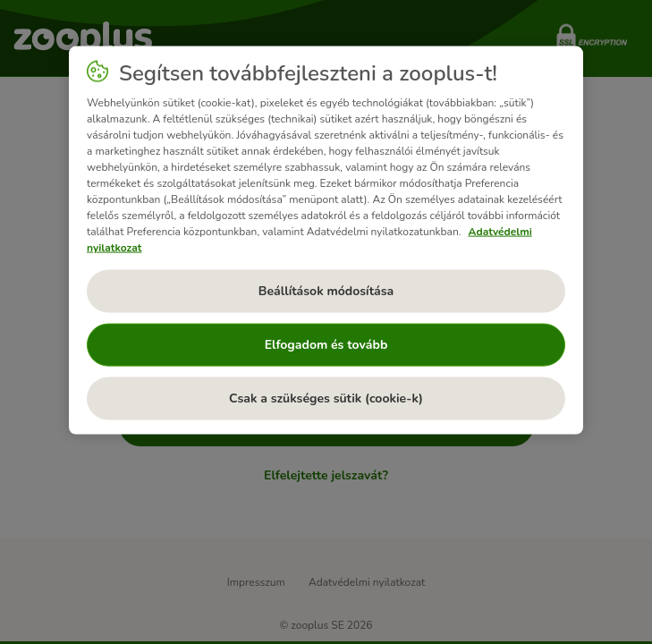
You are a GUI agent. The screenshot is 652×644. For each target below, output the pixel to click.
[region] (326, 241)
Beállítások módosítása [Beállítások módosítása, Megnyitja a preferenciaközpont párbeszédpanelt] (326, 291)
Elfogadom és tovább (326, 345)
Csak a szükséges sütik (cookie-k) (326, 398)
